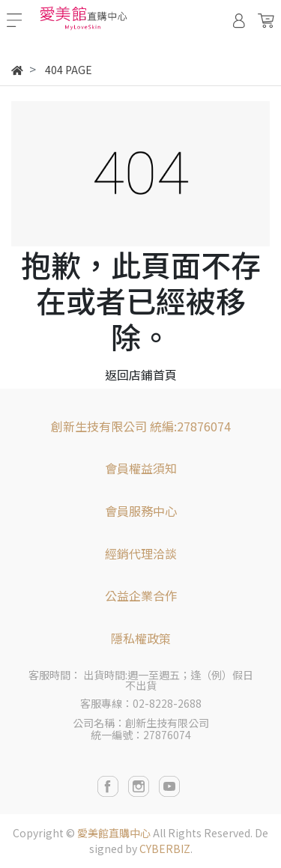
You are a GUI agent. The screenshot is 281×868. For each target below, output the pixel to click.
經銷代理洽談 (141, 553)
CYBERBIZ (165, 849)
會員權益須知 (141, 468)
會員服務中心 (141, 511)
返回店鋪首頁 (141, 374)
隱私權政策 (141, 638)
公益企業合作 (141, 595)
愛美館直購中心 (114, 833)
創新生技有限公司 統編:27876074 (141, 426)
